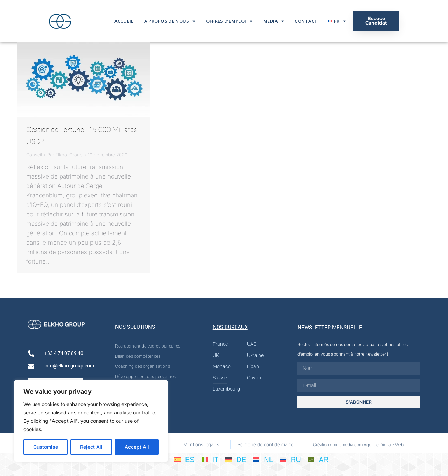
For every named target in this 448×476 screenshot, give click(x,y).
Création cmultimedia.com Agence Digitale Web (358, 445)
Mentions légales (201, 444)
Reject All (91, 447)
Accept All (137, 447)
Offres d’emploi (229, 21)
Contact (306, 21)
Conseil (34, 155)
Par (65, 155)
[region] (91, 421)
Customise (46, 447)
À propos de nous (170, 21)
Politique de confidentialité (265, 444)
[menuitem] (337, 21)
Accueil (124, 21)
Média (274, 21)
